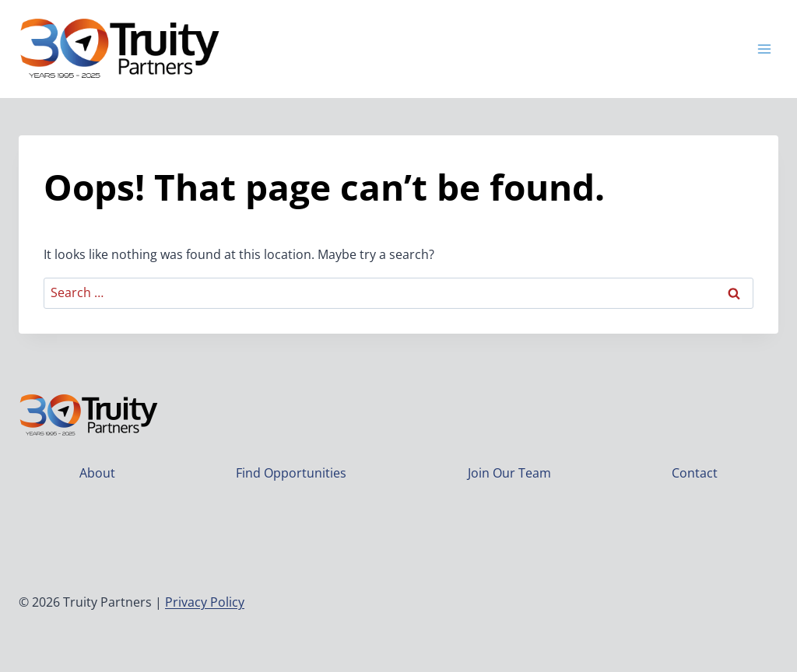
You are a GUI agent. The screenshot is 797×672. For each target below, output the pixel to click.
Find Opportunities (291, 473)
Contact (695, 473)
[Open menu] (764, 49)
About (97, 473)
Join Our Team (509, 473)
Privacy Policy (205, 602)
